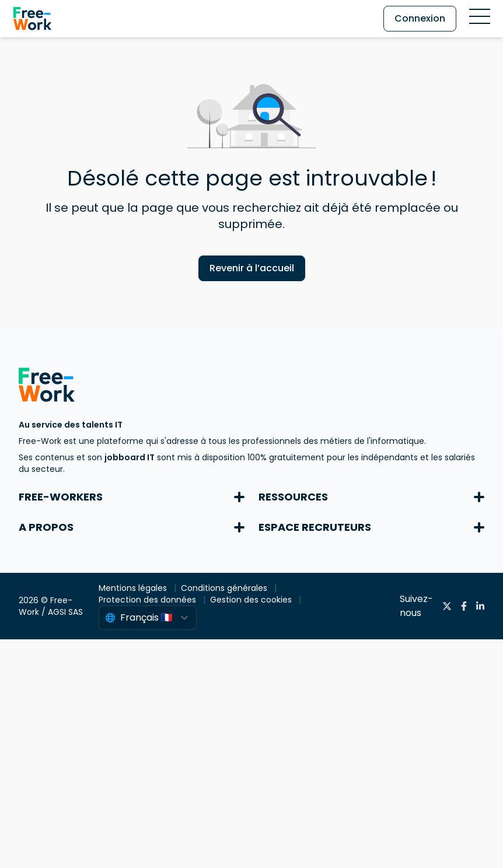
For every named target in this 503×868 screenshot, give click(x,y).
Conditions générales (225, 588)
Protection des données (149, 600)
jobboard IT (130, 457)
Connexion (420, 18)
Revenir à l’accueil (252, 268)
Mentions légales (134, 588)
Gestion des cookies (252, 600)
